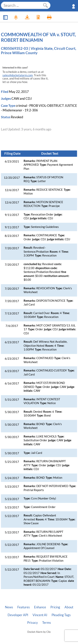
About (69, 607)
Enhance (40, 607)
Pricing (55, 607)
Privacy (33, 623)
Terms (47, 623)
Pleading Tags (61, 615)
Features (23, 607)
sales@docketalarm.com (18, 75)
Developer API (18, 615)
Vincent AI (40, 615)
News (9, 607)
